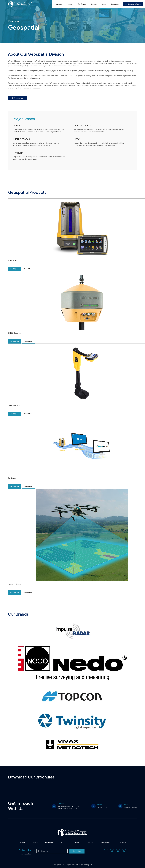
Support (94, 4)
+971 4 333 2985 (103, 808)
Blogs (104, 4)
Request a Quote (133, 4)
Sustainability (105, 842)
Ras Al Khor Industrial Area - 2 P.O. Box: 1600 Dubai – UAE (68, 808)
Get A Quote (15, 269)
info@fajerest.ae (131, 808)
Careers (90, 842)
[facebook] (106, 851)
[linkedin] (118, 851)
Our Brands (82, 4)
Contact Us (115, 4)
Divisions (60, 4)
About (71, 4)
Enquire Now (18, 98)
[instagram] (112, 851)
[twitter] (124, 851)
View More (28, 269)
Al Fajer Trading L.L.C (86, 865)
